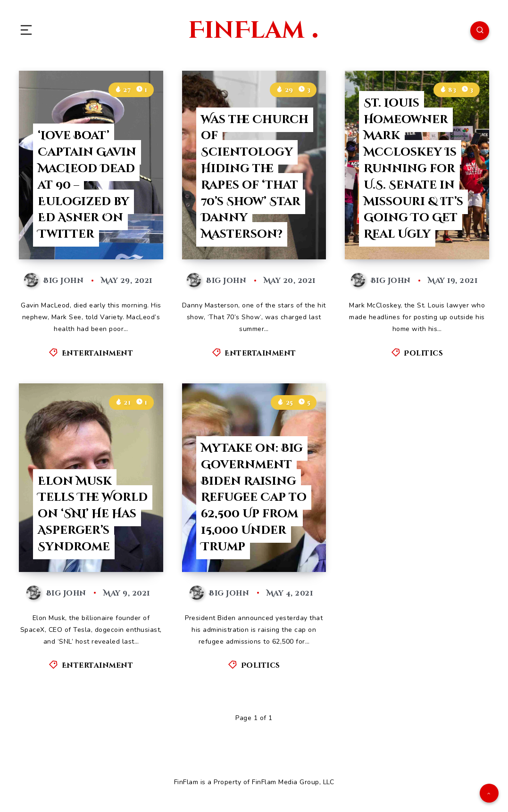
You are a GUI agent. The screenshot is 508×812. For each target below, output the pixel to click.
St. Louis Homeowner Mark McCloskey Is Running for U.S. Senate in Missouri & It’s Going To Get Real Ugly (413, 169)
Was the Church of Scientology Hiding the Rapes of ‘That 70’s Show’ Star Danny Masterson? (255, 177)
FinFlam (253, 31)
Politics (423, 353)
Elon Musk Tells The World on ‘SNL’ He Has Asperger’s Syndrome (93, 514)
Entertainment (98, 353)
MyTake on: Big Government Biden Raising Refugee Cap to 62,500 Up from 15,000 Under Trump (254, 498)
